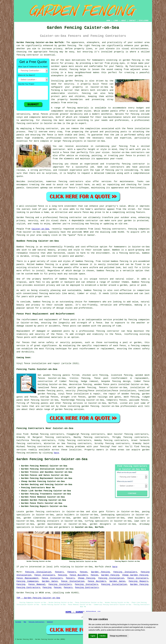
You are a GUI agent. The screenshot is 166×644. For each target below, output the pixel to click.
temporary (112, 400)
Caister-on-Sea (40, 229)
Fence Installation (73, 581)
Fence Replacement (27, 578)
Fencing (62, 575)
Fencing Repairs (138, 581)
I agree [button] (93, 636)
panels (66, 375)
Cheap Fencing (87, 578)
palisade (134, 400)
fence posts (110, 384)
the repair (110, 394)
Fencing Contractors (28, 587)
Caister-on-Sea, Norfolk (89, 527)
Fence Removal (37, 584)
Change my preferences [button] (118, 636)
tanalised (43, 388)
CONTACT (132, 21)
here (56, 453)
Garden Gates (50, 581)
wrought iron (69, 397)
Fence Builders (79, 575)
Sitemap (18, 622)
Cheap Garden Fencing (135, 575)
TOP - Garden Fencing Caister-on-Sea (38, 598)
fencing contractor (108, 331)
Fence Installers (45, 575)
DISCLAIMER (144, 21)
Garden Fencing (100, 572)
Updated (50, 622)
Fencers (59, 572)
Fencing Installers (125, 572)
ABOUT (124, 21)
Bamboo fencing (25, 247)
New (25, 622)
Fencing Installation (38, 572)
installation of (140, 388)
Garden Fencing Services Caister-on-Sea (52, 459)
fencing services (73, 403)
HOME (108, 21)
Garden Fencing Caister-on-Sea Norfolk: (41, 42)
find (26, 434)
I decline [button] (103, 636)
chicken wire (90, 375)
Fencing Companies (27, 581)
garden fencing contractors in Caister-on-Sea (55, 512)
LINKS (116, 21)
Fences (84, 572)
